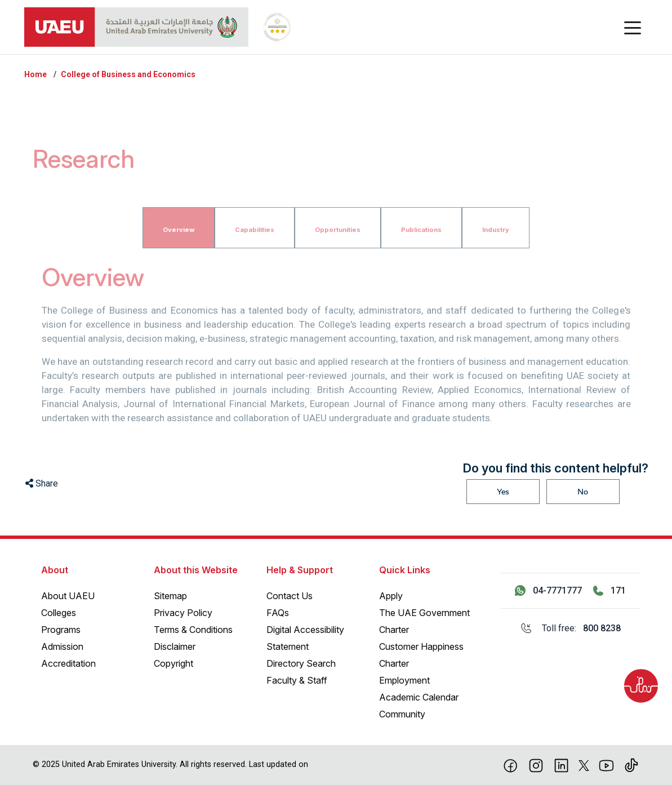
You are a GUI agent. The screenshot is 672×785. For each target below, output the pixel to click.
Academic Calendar (419, 697)
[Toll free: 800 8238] (570, 628)
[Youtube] (606, 765)
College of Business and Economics (128, 74)
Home (35, 74)
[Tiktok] (632, 765)
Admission (62, 646)
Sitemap (170, 596)
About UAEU (68, 596)
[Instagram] (536, 765)
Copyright (173, 663)
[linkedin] (561, 765)
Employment (404, 680)
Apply (391, 596)
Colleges (59, 613)
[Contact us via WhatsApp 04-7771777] (548, 591)
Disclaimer (175, 646)
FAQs (278, 613)
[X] (584, 765)
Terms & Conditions (193, 630)
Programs (61, 630)
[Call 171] (609, 591)
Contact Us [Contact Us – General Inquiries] (290, 596)
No (583, 492)
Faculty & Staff (297, 680)
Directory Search (301, 663)
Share (42, 483)
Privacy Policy (183, 613)
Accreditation (68, 663)
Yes (503, 492)
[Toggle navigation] (633, 27)
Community (402, 714)
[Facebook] (511, 765)
